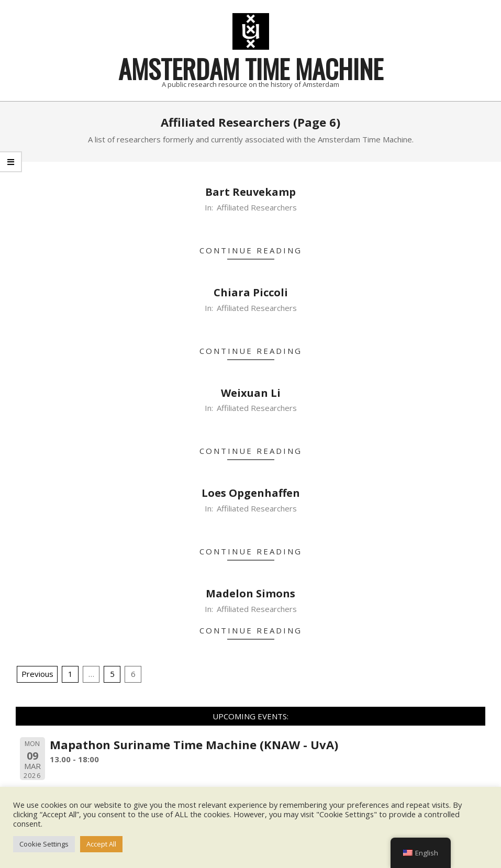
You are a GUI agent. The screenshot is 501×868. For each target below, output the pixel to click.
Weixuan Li (251, 393)
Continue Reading (251, 250)
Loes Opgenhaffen (251, 493)
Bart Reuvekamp (250, 192)
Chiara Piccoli (251, 292)
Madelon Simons (250, 593)
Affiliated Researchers (257, 207)
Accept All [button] (101, 844)
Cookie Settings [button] (44, 844)
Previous (37, 674)
